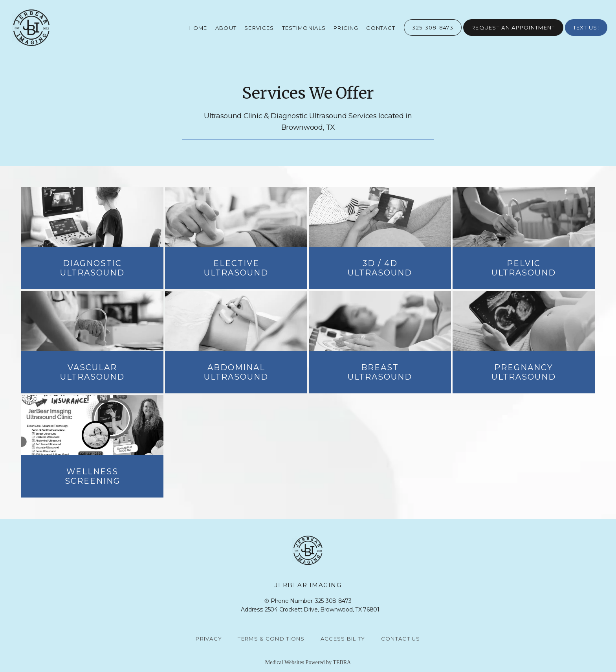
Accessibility (343, 639)
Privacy (209, 639)
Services (259, 28)
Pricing (346, 28)
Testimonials (304, 28)
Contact (381, 28)
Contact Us (401, 639)
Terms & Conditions (271, 639)
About (226, 28)
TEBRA (342, 662)
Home (198, 28)
